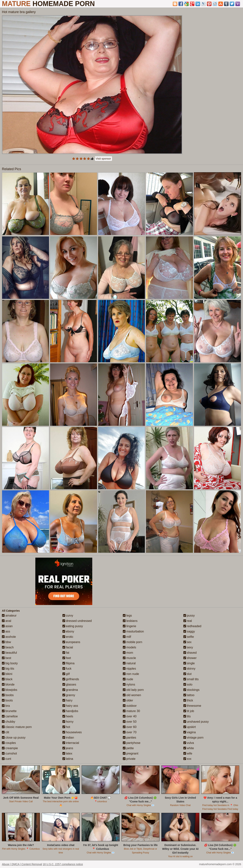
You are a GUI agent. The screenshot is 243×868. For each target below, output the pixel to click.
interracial (71, 743)
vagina (190, 732)
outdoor (130, 706)
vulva (189, 743)
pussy (189, 616)
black (7, 679)
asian (7, 626)
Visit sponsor (103, 159)
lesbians (130, 621)
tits (187, 716)
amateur (9, 616)
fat (66, 653)
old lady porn (133, 690)
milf (127, 637)
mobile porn (133, 642)
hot (66, 727)
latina (68, 759)
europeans (71, 642)
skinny (189, 669)
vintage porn (194, 738)
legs (127, 616)
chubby (9, 722)
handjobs (70, 711)
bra (6, 706)
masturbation (133, 631)
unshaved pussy (196, 722)
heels (68, 716)
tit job (189, 711)
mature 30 (131, 711)
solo (188, 684)
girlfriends (71, 679)
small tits (191, 679)
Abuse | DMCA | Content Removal (22, 864)
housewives (72, 732)
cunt (7, 759)
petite (128, 748)
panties (129, 738)
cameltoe (10, 716)
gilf (66, 674)
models (129, 647)
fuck (67, 669)
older (128, 700)
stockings (191, 690)
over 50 (130, 722)
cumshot (9, 753)
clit (6, 732)
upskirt (190, 727)
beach (8, 647)
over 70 (130, 732)
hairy (67, 700)
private (129, 759)
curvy (68, 616)
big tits (8, 669)
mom (128, 653)
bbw (6, 642)
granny (69, 695)
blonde (8, 684)
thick (188, 700)
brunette (9, 711)
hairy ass (70, 706)
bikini (7, 674)
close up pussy (14, 738)
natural (129, 663)
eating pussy (73, 626)
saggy (189, 631)
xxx (187, 759)
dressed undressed (77, 621)
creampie (10, 748)
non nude (131, 674)
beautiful (9, 653)
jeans (68, 748)
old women (132, 695)
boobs (8, 695)
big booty (10, 663)
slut (187, 674)
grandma (70, 690)
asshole (9, 637)
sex (187, 642)
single (189, 663)
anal (7, 621)
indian (68, 738)
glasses (69, 684)
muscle (129, 658)
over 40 (130, 716)
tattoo (189, 695)
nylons (129, 684)
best (7, 658)
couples (9, 743)
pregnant (131, 753)
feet (67, 658)
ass (6, 631)
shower (190, 658)
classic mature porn (17, 727)
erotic (68, 637)
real (188, 621)
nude (128, 679)
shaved (190, 653)
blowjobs (10, 690)
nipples (129, 669)
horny (68, 722)
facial (68, 647)
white (189, 748)
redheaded (192, 626)
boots (7, 700)
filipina (69, 663)
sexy (188, 647)
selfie (189, 637)
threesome (192, 706)
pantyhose (132, 743)
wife (188, 753)
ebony (68, 631)
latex (67, 753)
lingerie (129, 626)
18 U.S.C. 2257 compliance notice (63, 864)
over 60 (130, 727)
